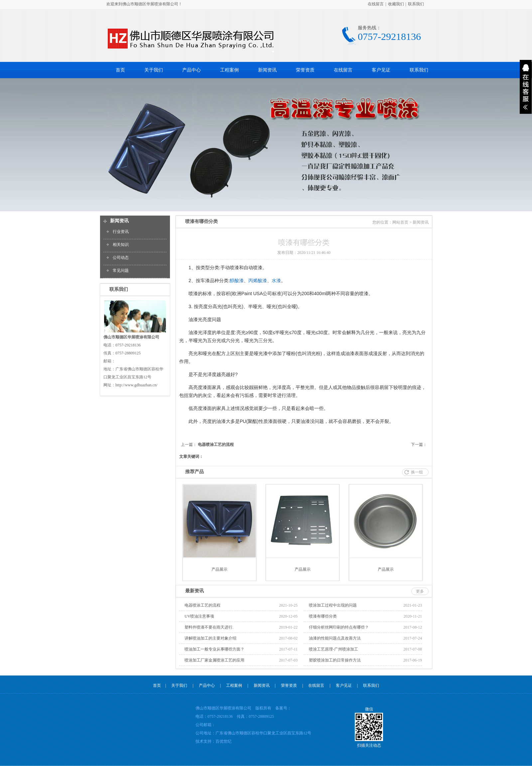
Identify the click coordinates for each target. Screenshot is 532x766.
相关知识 (121, 245)
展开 (526, 87)
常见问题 (121, 271)
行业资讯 (121, 232)
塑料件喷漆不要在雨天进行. (209, 627)
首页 (120, 70)
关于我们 (154, 70)
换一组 (417, 472)
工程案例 (229, 70)
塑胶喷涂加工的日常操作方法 (335, 660)
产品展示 (219, 569)
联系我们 (416, 4)
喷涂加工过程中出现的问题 (333, 605)
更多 (420, 591)
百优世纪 (223, 741)
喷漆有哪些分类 (323, 616)
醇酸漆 (237, 281)
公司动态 (121, 258)
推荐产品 (195, 472)
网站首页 (400, 222)
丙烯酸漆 (258, 281)
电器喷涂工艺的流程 (216, 445)
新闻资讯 (267, 70)
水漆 (276, 281)
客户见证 (381, 70)
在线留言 (376, 4)
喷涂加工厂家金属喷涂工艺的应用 (214, 660)
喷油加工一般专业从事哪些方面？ (214, 649)
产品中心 (192, 70)
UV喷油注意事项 (199, 616)
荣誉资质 (305, 70)
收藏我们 (396, 4)
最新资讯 (195, 591)
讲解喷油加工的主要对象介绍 (210, 638)
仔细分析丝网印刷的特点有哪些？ (339, 627)
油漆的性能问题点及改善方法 (335, 638)
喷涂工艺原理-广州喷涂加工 (333, 649)
